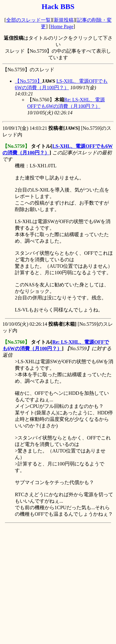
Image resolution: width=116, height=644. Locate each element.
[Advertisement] (58, 583)
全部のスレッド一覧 (28, 20)
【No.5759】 (28, 81)
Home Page (62, 26)
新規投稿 (64, 20)
